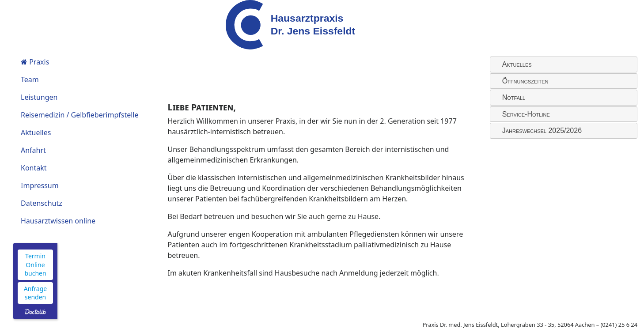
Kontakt (34, 168)
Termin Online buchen (35, 265)
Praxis (35, 62)
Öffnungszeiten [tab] (522, 81)
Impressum (40, 185)
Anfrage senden (35, 293)
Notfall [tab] (510, 97)
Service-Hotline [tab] (523, 114)
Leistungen (39, 97)
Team (30, 79)
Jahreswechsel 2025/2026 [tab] (538, 130)
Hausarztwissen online (58, 221)
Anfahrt (33, 150)
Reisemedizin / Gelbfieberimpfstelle (80, 115)
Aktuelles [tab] (513, 64)
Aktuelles (36, 132)
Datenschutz (42, 203)
